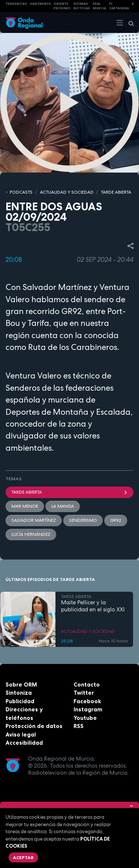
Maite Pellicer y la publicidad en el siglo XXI (93, 606)
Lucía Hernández (31, 534)
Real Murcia (99, 6)
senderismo (83, 520)
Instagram (88, 709)
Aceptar (23, 857)
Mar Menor (25, 506)
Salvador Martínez (34, 520)
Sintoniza (19, 693)
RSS (79, 726)
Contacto (87, 685)
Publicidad (20, 701)
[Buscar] (129, 23)
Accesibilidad (24, 743)
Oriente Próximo (62, 6)
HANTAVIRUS (40, 4)
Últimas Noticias (82, 6)
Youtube (85, 718)
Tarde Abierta (69, 492)
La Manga (63, 506)
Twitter (84, 693)
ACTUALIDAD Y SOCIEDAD (67, 192)
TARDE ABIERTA (116, 192)
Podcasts (21, 192)
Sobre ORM (21, 685)
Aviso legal (21, 735)
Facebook (87, 701)
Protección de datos (34, 726)
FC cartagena (119, 6)
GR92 (116, 520)
